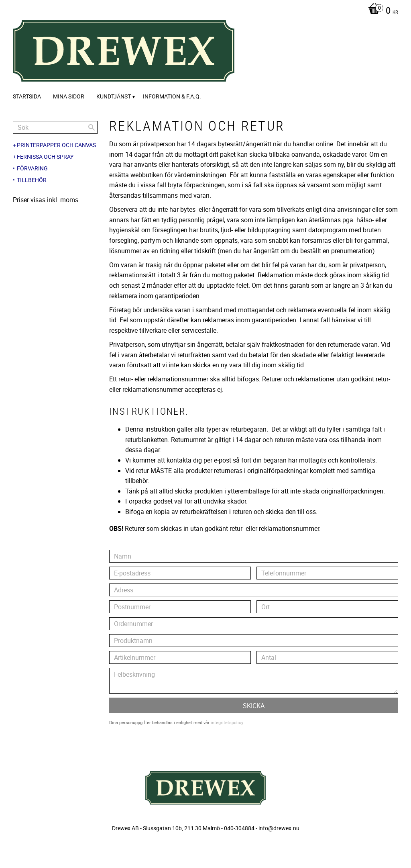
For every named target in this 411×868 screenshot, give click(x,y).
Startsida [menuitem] (27, 96)
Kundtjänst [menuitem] (114, 96)
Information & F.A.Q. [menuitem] (172, 96)
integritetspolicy (227, 722)
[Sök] (92, 127)
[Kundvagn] (381, 11)
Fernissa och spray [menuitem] (45, 157)
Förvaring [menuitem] (32, 168)
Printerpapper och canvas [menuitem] (56, 145)
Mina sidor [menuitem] (69, 96)
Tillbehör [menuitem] (32, 180)
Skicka (254, 706)
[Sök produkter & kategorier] (55, 127)
